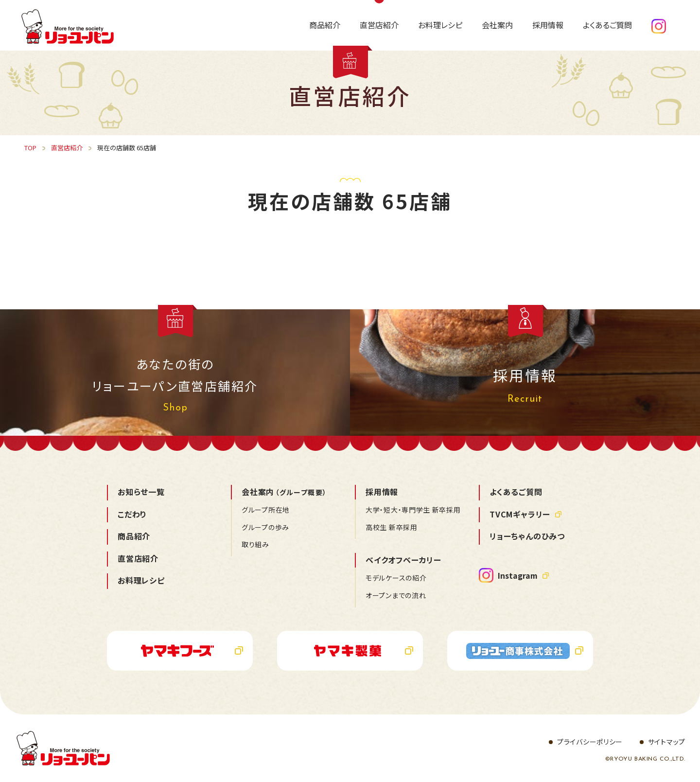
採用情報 (382, 492)
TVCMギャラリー (520, 514)
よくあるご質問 (516, 492)
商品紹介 (134, 536)
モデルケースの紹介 (396, 578)
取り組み (255, 544)
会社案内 (284, 492)
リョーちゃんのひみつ (527, 536)
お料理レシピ (141, 580)
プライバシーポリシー (590, 742)
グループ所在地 (266, 510)
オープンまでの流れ (396, 595)
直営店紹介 (138, 558)
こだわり (132, 514)
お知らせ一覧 (141, 492)
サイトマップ (667, 742)
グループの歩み (265, 527)
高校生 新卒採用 (392, 527)
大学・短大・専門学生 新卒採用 (413, 510)
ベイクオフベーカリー (403, 560)
